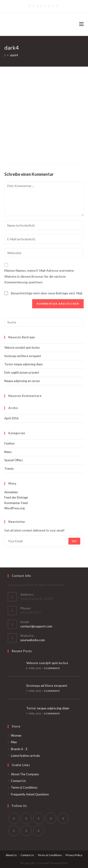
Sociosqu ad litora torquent (23, 356)
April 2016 (12, 418)
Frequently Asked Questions (30, 794)
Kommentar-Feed (16, 503)
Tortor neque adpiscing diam (23, 364)
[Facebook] (34, 6)
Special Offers (14, 460)
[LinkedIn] (51, 818)
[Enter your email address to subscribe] (44, 541)
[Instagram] (45, 6)
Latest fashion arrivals (25, 756)
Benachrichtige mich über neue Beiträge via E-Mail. (47, 293)
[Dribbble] (41, 6)
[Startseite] (5, 55)
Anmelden (11, 492)
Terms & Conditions (24, 787)
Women (16, 735)
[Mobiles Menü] (81, 24)
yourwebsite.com (33, 640)
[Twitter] (30, 6)
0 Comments (52, 668)
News (8, 452)
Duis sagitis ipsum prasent (22, 372)
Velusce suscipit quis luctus (22, 347)
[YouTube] (49, 6)
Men (14, 742)
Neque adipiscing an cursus (22, 381)
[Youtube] (26, 830)
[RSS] (57, 6)
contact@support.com (36, 626)
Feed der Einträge (16, 497)
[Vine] (53, 6)
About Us (11, 855)
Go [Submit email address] (74, 541)
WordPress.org (14, 508)
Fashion (9, 443)
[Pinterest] (38, 6)
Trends (9, 469)
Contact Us (18, 781)
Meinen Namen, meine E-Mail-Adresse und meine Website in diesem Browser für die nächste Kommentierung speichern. (39, 276)
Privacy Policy (74, 855)
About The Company (25, 774)
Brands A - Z (19, 749)
